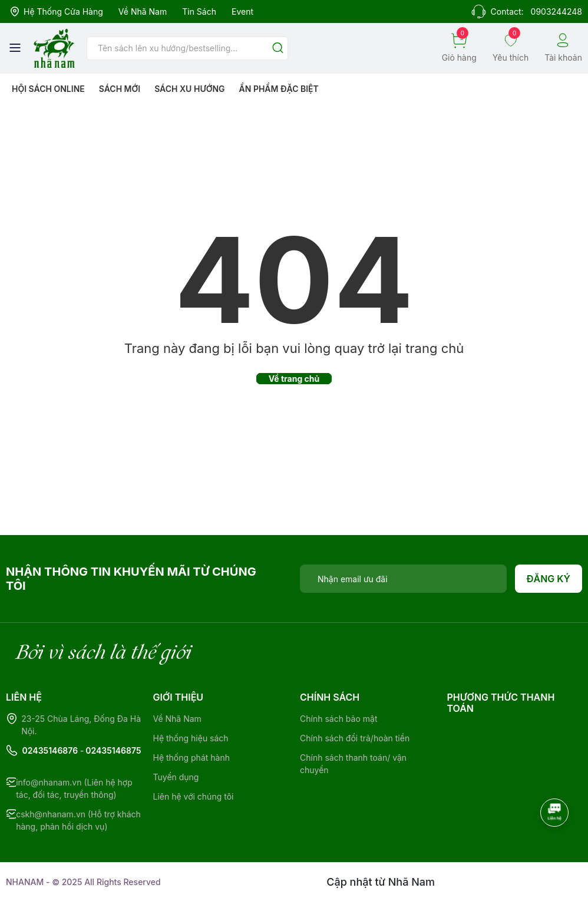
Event (242, 11)
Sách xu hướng (189, 89)
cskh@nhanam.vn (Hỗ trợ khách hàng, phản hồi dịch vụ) (78, 820)
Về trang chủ (294, 379)
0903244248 (556, 11)
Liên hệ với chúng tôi (194, 796)
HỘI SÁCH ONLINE (48, 89)
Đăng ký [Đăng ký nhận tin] (549, 579)
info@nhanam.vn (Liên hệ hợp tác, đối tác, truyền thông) (74, 788)
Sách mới (120, 89)
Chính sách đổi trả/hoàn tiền (355, 738)
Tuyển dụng (176, 777)
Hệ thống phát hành (191, 758)
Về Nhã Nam (143, 11)
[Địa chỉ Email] (403, 579)
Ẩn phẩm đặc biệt (279, 89)
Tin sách (199, 11)
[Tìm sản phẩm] (187, 48)
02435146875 (113, 750)
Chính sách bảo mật (338, 719)
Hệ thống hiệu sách (191, 738)
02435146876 (50, 750)
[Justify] (278, 49)
